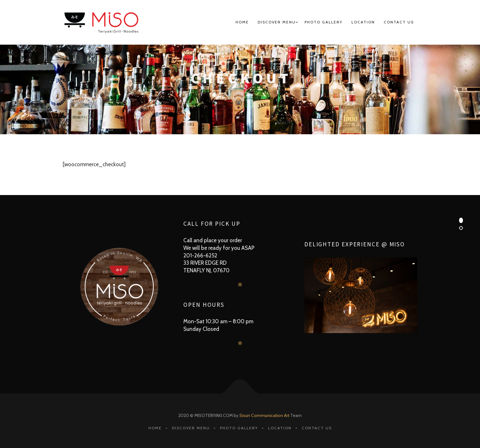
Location (363, 22)
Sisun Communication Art (264, 415)
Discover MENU (277, 22)
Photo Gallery (324, 22)
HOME (242, 22)
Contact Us (399, 22)
